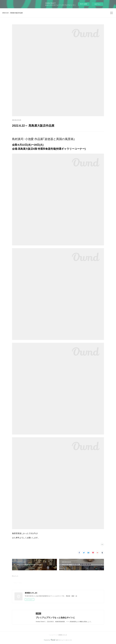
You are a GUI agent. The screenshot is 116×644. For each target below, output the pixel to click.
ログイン (98, 4)
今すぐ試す (84, 4)
